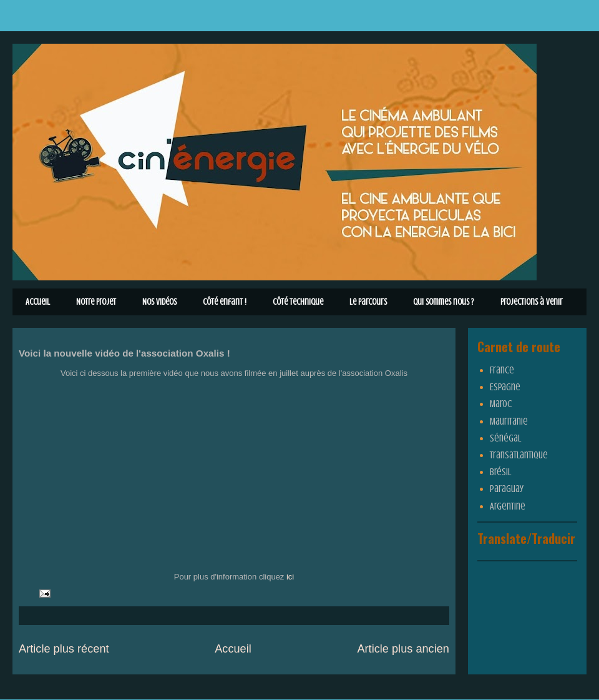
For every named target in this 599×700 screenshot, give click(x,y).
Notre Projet (96, 302)
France (502, 370)
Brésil (500, 472)
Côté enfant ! (225, 302)
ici (290, 577)
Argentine (508, 506)
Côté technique (298, 302)
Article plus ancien (403, 649)
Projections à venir (532, 302)
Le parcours (368, 302)
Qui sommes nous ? (444, 302)
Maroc (501, 404)
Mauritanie (509, 421)
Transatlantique (519, 455)
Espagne (505, 387)
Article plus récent (64, 649)
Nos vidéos (159, 302)
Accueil (38, 302)
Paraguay (507, 489)
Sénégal (505, 438)
